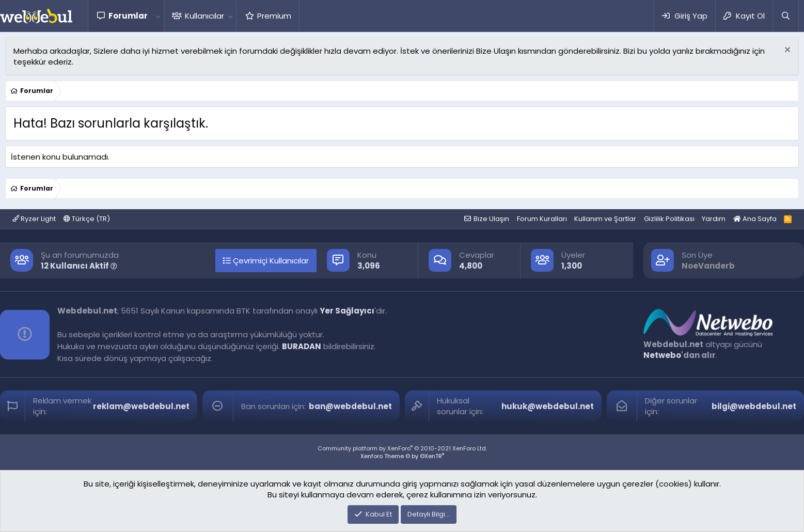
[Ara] (785, 16)
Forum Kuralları (542, 219)
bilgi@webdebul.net (754, 406)
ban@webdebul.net (350, 406)
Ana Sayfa (755, 219)
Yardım (714, 219)
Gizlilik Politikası (669, 219)
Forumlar (128, 16)
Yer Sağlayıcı (347, 311)
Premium (274, 16)
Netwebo (662, 355)
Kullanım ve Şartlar (605, 219)
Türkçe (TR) (87, 219)
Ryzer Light (34, 219)
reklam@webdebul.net (141, 406)
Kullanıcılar (204, 16)
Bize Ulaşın (491, 219)
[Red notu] (786, 51)
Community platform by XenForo (402, 448)
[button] (158, 16)
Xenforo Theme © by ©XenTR (402, 456)
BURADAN (302, 346)
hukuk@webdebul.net (548, 406)
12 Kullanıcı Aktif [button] (79, 266)
